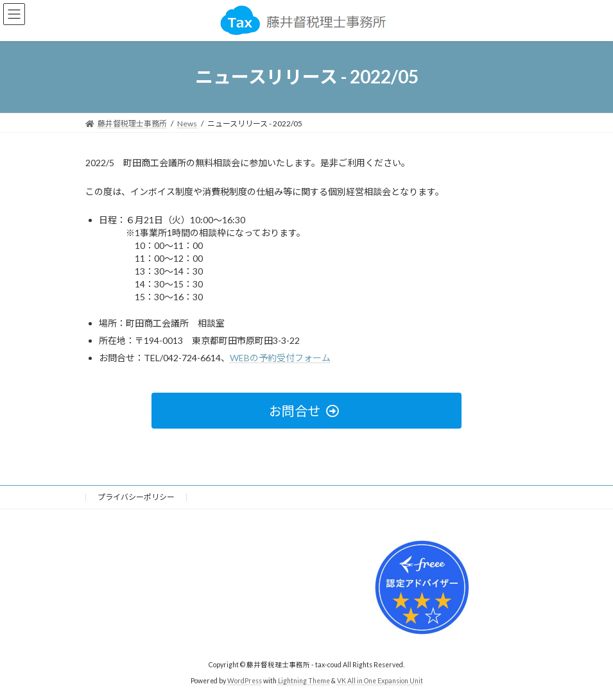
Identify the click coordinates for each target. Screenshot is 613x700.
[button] (306, 411)
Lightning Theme (304, 680)
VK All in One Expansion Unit (380, 680)
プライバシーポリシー (136, 497)
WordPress (245, 680)
